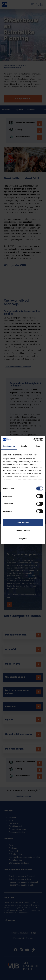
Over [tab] (38, 446)
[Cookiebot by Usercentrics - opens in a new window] (33, 439)
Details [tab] (24, 446)
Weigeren (23, 538)
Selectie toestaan (23, 531)
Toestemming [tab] (9, 446)
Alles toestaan (23, 522)
